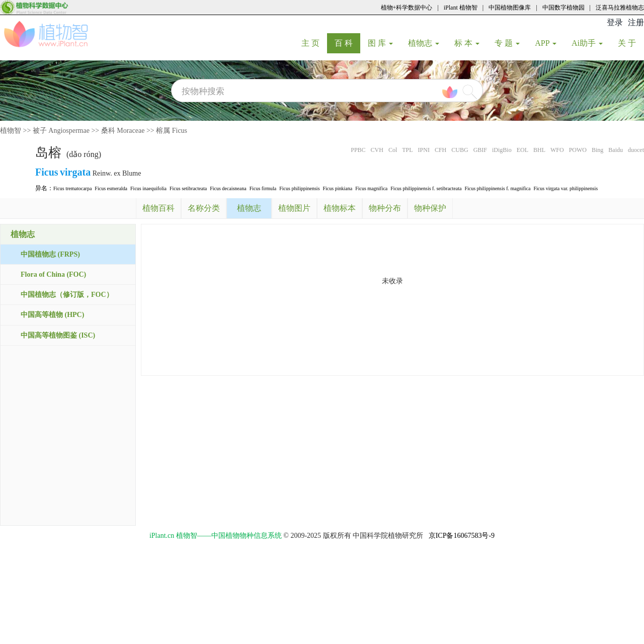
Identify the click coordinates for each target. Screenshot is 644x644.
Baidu (616, 150)
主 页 (314, 43)
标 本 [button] (467, 43)
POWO (578, 150)
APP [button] (546, 43)
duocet (636, 150)
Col (393, 150)
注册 (636, 22)
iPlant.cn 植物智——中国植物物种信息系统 (216, 536)
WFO (557, 150)
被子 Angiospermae (61, 131)
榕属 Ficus (172, 131)
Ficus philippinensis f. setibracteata (426, 188)
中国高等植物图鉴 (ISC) (58, 335)
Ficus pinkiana (338, 188)
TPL (407, 150)
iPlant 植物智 (461, 8)
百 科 (347, 43)
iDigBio (502, 150)
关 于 (631, 43)
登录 (615, 22)
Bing (597, 150)
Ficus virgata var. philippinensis (566, 188)
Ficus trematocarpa (72, 188)
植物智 (11, 131)
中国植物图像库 (510, 8)
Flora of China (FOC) (53, 274)
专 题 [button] (507, 43)
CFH (440, 150)
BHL (539, 150)
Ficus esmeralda (111, 188)
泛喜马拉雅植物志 (620, 8)
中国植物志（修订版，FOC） (67, 295)
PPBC (358, 150)
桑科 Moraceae (123, 131)
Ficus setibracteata (188, 188)
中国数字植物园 (563, 8)
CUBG (460, 150)
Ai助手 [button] (587, 43)
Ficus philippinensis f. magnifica (497, 188)
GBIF (480, 150)
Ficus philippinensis (299, 188)
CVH (377, 150)
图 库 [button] (380, 43)
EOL (522, 150)
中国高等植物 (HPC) (52, 315)
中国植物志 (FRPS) (50, 254)
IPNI (424, 150)
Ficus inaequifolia (148, 188)
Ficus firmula (263, 188)
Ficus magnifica (371, 188)
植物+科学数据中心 (407, 8)
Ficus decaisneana (228, 188)
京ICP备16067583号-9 (462, 536)
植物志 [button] (424, 43)
